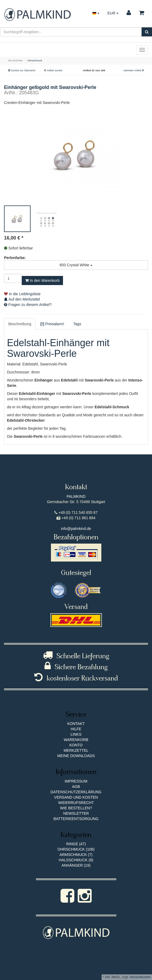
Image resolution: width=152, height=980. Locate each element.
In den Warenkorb (42, 280)
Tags (77, 324)
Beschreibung (20, 324)
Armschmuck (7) (76, 855)
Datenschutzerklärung (76, 792)
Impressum (76, 781)
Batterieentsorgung (76, 819)
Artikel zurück (54, 70)
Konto (76, 745)
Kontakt (76, 724)
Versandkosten (140, 977)
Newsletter (76, 813)
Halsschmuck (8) (76, 860)
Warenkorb (76, 740)
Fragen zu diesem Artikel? (28, 305)
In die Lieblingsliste (22, 294)
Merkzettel (76, 750)
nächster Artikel (133, 70)
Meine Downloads (76, 756)
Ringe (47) (76, 844)
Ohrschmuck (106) (76, 849)
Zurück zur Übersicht (23, 70)
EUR (113, 13)
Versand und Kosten (76, 797)
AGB (76, 787)
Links (76, 734)
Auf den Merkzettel (22, 299)
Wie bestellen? (76, 808)
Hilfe (76, 729)
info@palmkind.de (76, 529)
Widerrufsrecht (76, 803)
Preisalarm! (52, 324)
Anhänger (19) (76, 865)
